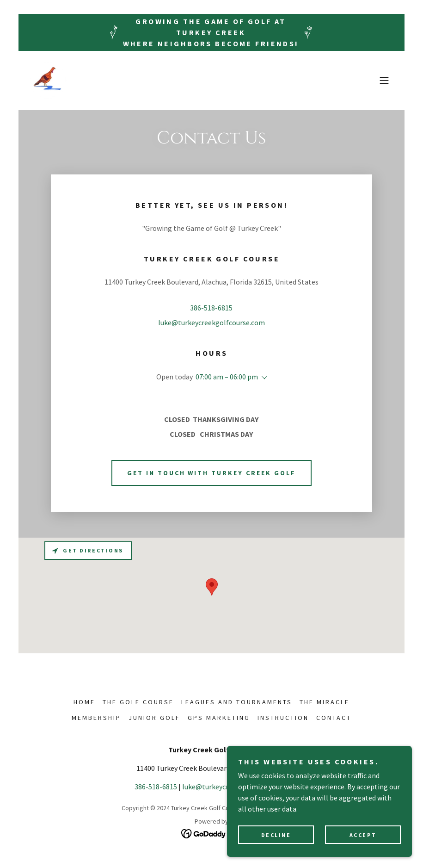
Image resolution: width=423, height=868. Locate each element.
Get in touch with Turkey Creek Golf (212, 473)
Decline (276, 835)
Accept (363, 835)
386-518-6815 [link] (211, 308)
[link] (48, 81)
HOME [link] (84, 702)
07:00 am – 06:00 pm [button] (227, 377)
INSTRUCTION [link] (283, 718)
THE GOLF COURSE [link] (138, 702)
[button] (384, 81)
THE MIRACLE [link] (325, 702)
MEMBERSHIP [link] (96, 718)
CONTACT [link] (334, 718)
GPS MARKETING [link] (219, 718)
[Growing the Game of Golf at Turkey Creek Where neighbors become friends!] (211, 32)
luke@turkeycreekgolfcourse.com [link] (211, 322)
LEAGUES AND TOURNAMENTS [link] (237, 702)
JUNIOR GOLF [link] (154, 718)
